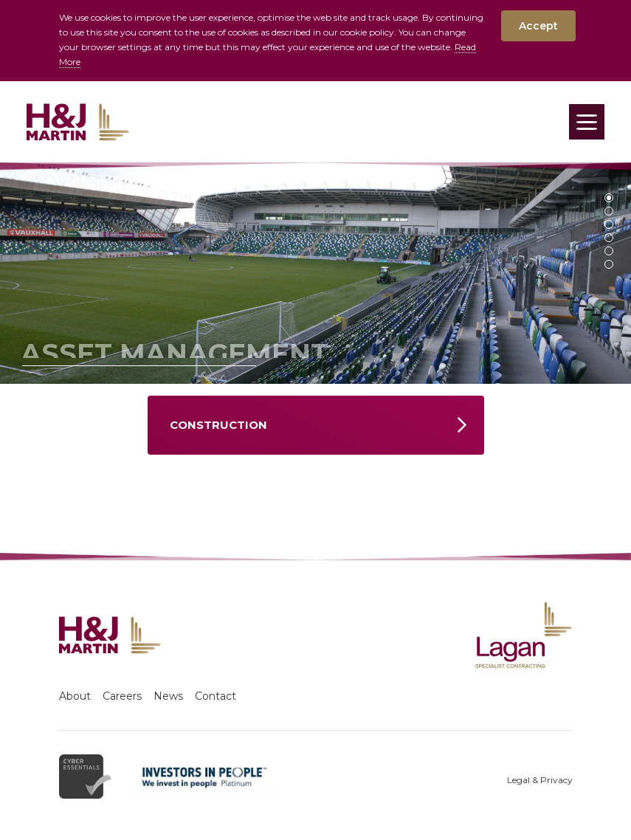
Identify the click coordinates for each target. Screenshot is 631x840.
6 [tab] (609, 264)
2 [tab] (609, 211)
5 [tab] (609, 251)
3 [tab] (609, 224)
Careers (122, 696)
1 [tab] (609, 198)
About (75, 696)
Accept (538, 26)
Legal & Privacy (540, 780)
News (168, 696)
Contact (215, 696)
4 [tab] (609, 238)
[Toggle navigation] (587, 122)
